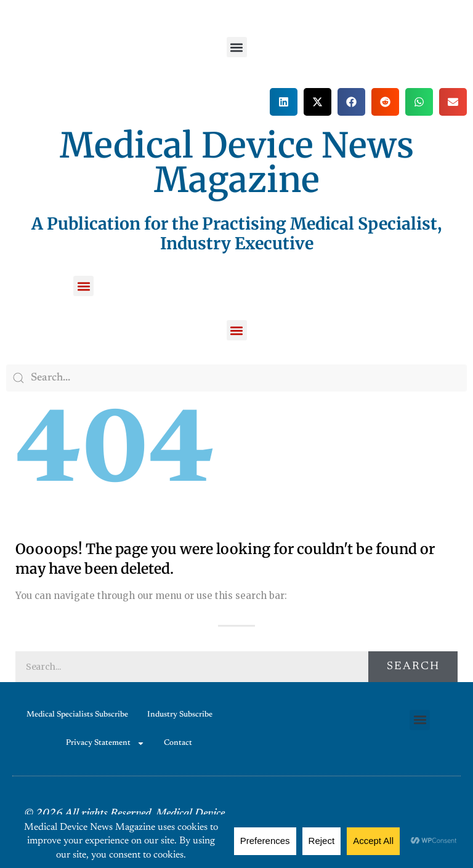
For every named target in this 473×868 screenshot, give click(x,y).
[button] (237, 47)
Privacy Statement (105, 743)
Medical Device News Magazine (237, 163)
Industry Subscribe (180, 714)
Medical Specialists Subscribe (77, 714)
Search (413, 667)
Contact (178, 743)
